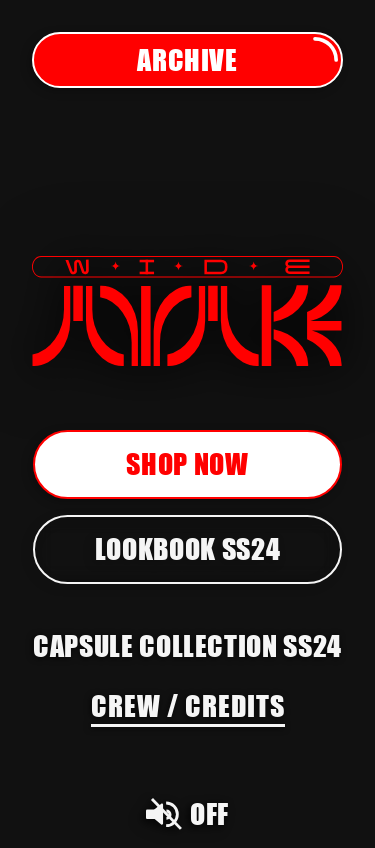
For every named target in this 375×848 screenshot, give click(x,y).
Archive (239, 60)
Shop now (187, 463)
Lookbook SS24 (187, 548)
